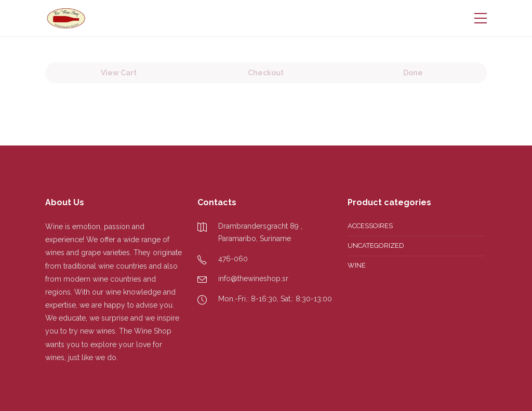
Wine (357, 265)
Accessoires (370, 226)
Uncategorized (376, 246)
